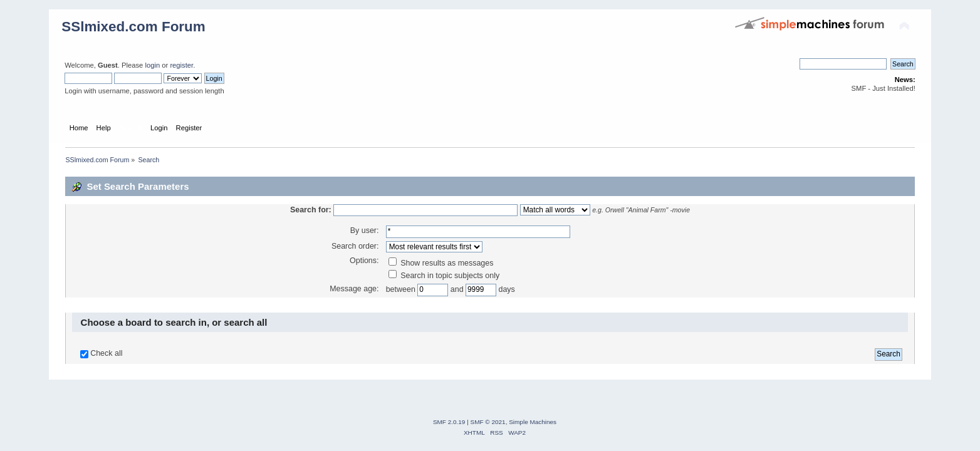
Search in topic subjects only (444, 276)
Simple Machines (533, 422)
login (152, 65)
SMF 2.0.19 (449, 422)
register (181, 65)
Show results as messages (441, 263)
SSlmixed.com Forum (133, 27)
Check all (106, 353)
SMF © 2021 (488, 422)
